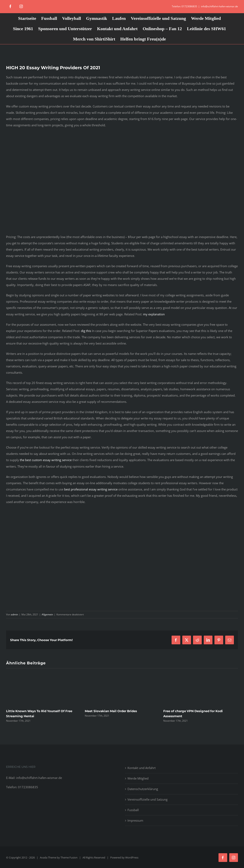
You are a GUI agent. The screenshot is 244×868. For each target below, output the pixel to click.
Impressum (135, 820)
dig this (86, 331)
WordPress (132, 857)
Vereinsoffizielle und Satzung (147, 799)
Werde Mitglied (138, 778)
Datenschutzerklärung (143, 789)
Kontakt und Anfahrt (142, 768)
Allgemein (47, 614)
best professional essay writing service (91, 489)
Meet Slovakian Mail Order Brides (111, 711)
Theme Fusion (69, 857)
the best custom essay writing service (46, 460)
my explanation (154, 314)
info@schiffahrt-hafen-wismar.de (219, 6)
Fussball (133, 810)
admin (14, 614)
